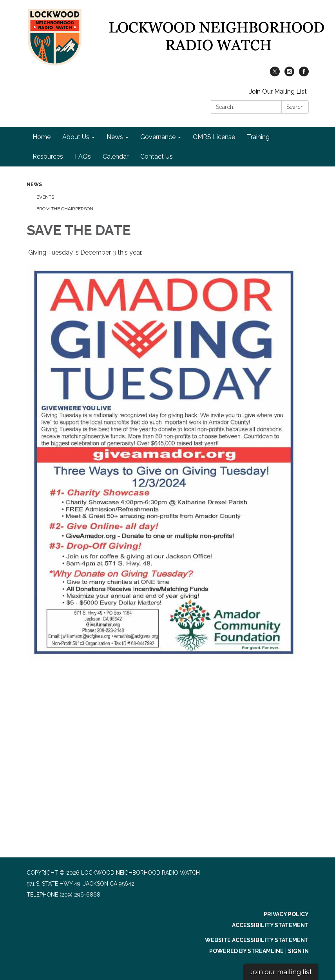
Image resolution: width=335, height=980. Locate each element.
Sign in (298, 951)
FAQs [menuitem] (83, 156)
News (34, 184)
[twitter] (275, 74)
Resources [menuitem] (48, 156)
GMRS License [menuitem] (214, 137)
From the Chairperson (65, 209)
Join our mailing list (281, 972)
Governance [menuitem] (158, 137)
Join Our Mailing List (278, 91)
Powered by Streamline (246, 951)
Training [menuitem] (258, 137)
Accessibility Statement (270, 925)
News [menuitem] (115, 137)
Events (45, 197)
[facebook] (304, 74)
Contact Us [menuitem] (157, 156)
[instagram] (289, 74)
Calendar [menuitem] (116, 156)
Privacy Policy (286, 914)
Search (295, 107)
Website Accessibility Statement (257, 940)
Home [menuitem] (42, 137)
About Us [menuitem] (76, 137)
